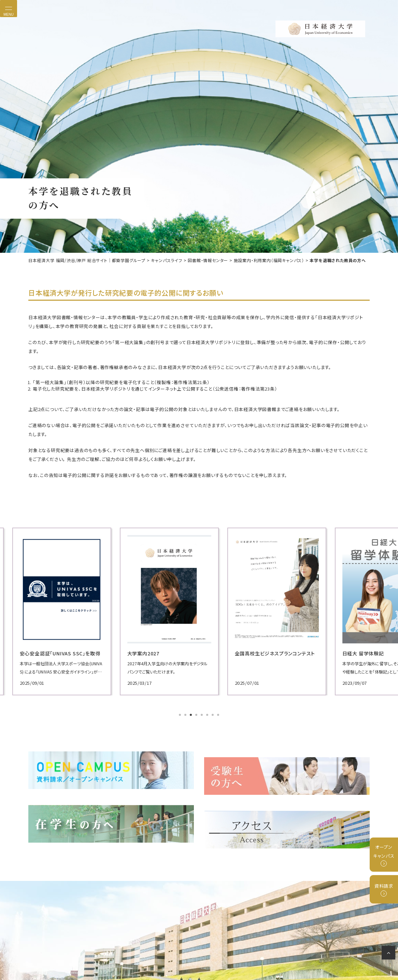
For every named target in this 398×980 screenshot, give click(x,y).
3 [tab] (191, 714)
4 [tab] (197, 714)
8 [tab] (219, 714)
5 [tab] (202, 714)
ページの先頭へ (390, 954)
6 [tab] (208, 714)
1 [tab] (181, 714)
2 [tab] (186, 714)
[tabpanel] (83, 610)
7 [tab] (213, 714)
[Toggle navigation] (9, 9)
